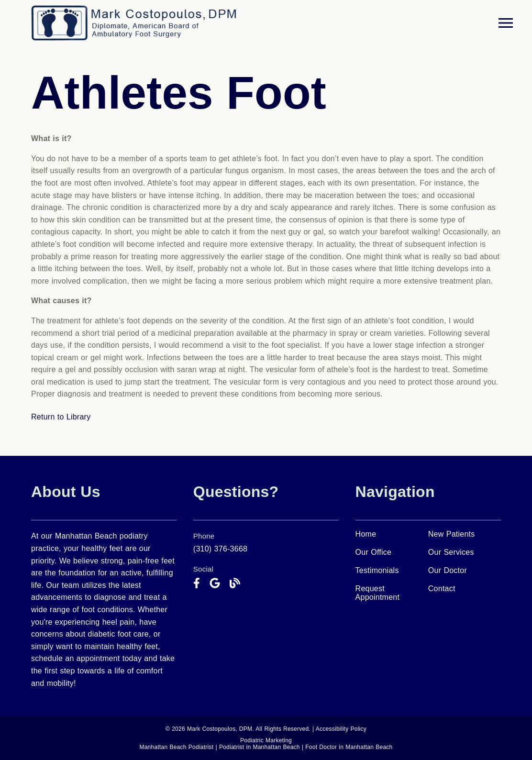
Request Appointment (378, 593)
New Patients (452, 534)
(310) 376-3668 (220, 549)
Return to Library (61, 417)
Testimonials (377, 570)
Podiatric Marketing (266, 740)
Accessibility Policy (341, 729)
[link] (197, 584)
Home (366, 534)
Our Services (451, 552)
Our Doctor (448, 570)
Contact (442, 589)
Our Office (374, 552)
